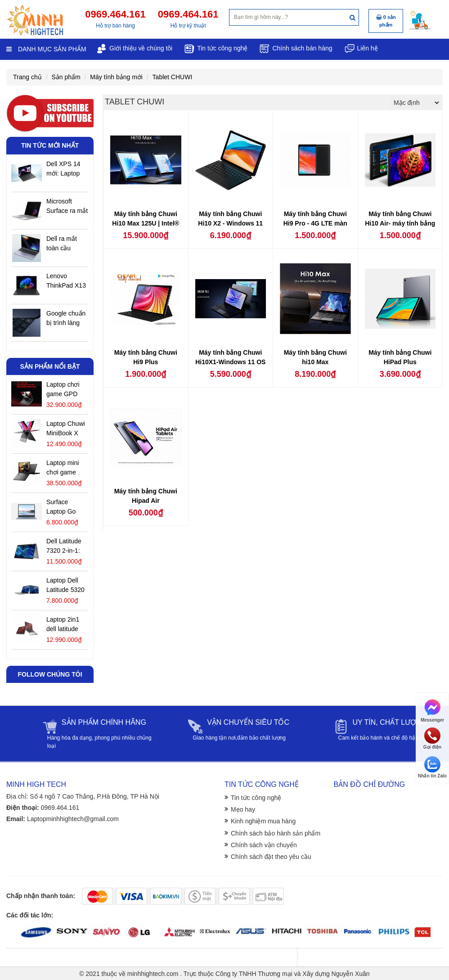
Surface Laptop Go (61, 507)
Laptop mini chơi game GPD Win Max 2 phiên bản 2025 (66, 468)
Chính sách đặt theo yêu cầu (271, 857)
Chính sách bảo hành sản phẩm (276, 833)
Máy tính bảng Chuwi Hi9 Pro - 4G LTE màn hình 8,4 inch (315, 223)
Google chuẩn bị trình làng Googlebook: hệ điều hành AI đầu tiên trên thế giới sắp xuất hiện (66, 319)
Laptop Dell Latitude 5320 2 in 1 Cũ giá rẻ (65, 586)
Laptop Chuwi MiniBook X (66, 428)
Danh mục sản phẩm (46, 49)
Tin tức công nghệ (256, 798)
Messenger (432, 710)
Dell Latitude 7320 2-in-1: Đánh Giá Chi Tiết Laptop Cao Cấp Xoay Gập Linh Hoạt (67, 546)
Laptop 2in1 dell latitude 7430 (63, 625)
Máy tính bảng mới (116, 77)
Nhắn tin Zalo (432, 767)
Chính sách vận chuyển (264, 845)
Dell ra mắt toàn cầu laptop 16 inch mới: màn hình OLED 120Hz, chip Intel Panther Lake (67, 244)
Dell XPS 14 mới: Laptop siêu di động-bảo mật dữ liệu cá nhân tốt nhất (64, 169)
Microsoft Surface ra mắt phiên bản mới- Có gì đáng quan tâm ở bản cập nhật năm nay (67, 207)
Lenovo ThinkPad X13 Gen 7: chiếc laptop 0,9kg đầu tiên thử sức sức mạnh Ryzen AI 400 (66, 281)
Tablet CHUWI (173, 77)
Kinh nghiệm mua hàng (263, 821)
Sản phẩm (66, 77)
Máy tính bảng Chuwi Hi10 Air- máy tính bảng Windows (400, 223)
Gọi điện (432, 738)
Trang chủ (27, 77)
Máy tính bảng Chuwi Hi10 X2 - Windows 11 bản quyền (230, 223)
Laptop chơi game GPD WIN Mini (63, 390)
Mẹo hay (243, 809)
